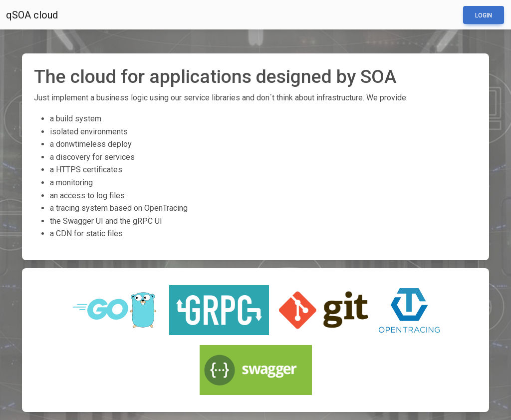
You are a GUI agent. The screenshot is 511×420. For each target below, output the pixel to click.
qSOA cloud (32, 15)
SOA (378, 76)
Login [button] (484, 15)
